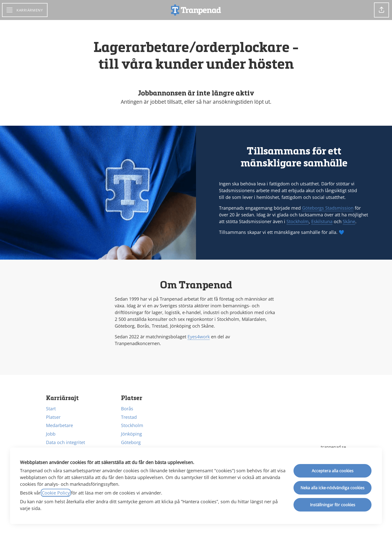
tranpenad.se (333, 447)
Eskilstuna (322, 221)
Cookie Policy (56, 493)
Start (51, 409)
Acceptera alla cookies (333, 471)
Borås (127, 409)
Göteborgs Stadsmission (328, 208)
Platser (53, 417)
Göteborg (131, 442)
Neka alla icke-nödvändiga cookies (332, 488)
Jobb (51, 434)
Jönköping (131, 434)
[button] (381, 10)
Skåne (349, 221)
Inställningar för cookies (333, 505)
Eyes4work (199, 337)
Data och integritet (65, 442)
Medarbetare (59, 425)
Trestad (129, 417)
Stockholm (298, 221)
